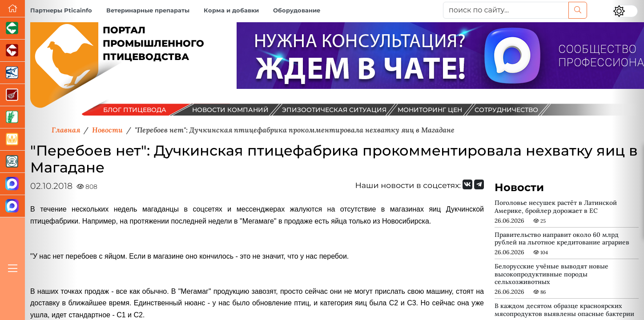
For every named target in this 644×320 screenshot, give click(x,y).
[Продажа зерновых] (12, 140)
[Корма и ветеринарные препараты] (12, 162)
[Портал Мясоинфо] (12, 95)
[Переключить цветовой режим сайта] (625, 11)
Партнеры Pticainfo (61, 10)
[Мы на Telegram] (479, 184)
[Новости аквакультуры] (12, 73)
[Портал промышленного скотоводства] (12, 51)
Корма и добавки (231, 10)
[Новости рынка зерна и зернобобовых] (12, 117)
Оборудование (297, 10)
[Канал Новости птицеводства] (12, 184)
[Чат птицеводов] (12, 206)
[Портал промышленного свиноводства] (12, 28)
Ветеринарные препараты (148, 10)
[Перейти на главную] (12, 9)
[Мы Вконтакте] (467, 184)
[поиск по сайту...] (506, 10)
